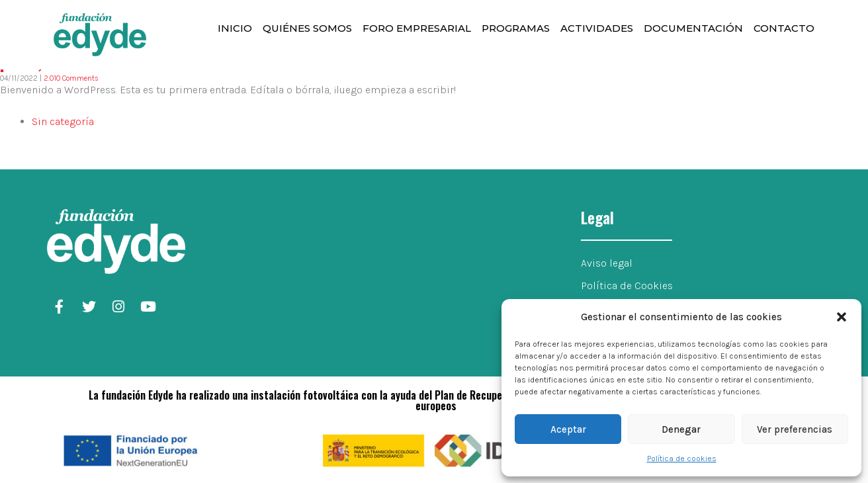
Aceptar (568, 429)
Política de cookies (682, 459)
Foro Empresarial (417, 28)
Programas (516, 28)
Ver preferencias (795, 429)
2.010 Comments (71, 78)
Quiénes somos (307, 28)
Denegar (681, 429)
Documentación (693, 28)
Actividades (597, 28)
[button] (842, 317)
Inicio (235, 28)
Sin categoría (63, 121)
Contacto (784, 28)
